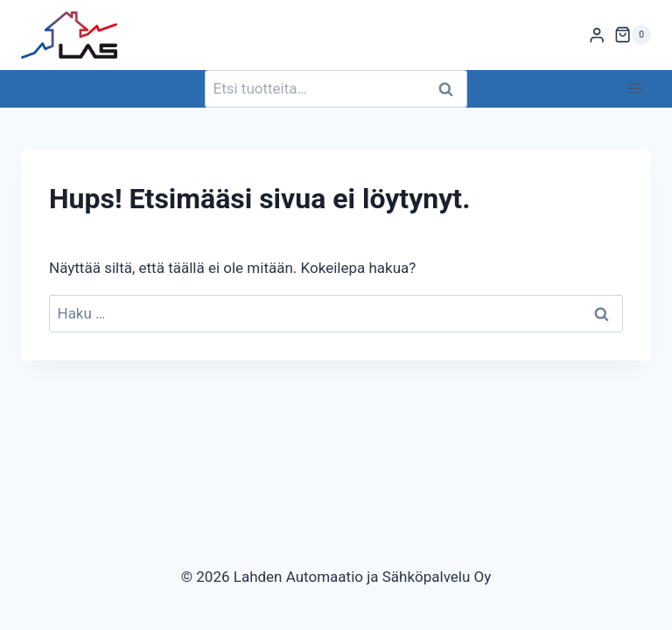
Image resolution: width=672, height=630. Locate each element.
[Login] (597, 35)
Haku (451, 89)
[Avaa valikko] (635, 89)
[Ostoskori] (633, 35)
